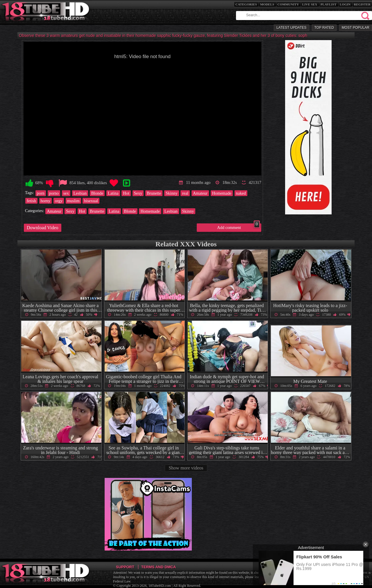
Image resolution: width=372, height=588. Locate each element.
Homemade (222, 193)
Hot (126, 193)
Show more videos (186, 468)
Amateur (200, 193)
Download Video (43, 228)
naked (241, 193)
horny (46, 201)
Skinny (172, 193)
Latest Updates (291, 28)
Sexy (138, 193)
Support (125, 567)
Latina (113, 193)
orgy (59, 201)
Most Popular (356, 28)
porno (54, 193)
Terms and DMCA (159, 567)
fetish (31, 201)
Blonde (97, 193)
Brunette (154, 193)
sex (66, 193)
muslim (73, 201)
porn (41, 193)
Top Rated (324, 28)
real (185, 193)
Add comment (238, 227)
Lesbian (80, 193)
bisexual (91, 201)
